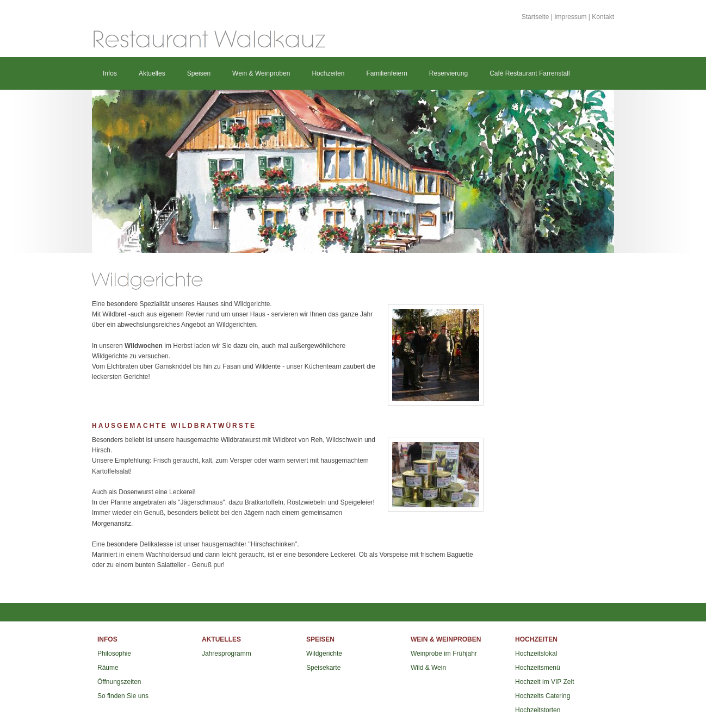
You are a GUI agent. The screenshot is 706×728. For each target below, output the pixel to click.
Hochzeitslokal (536, 654)
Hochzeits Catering (543, 696)
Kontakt (603, 17)
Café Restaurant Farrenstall (529, 73)
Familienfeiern (386, 73)
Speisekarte (323, 668)
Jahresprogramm (227, 654)
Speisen (199, 73)
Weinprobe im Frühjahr (444, 654)
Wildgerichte (324, 654)
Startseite (535, 17)
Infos (110, 73)
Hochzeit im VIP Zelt (544, 682)
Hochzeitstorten (538, 710)
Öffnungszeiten (119, 682)
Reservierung (448, 73)
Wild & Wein (428, 668)
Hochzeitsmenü (538, 668)
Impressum (570, 17)
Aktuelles (152, 73)
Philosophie (114, 654)
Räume (108, 668)
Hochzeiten (328, 73)
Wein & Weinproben (261, 73)
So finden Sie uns (123, 696)
